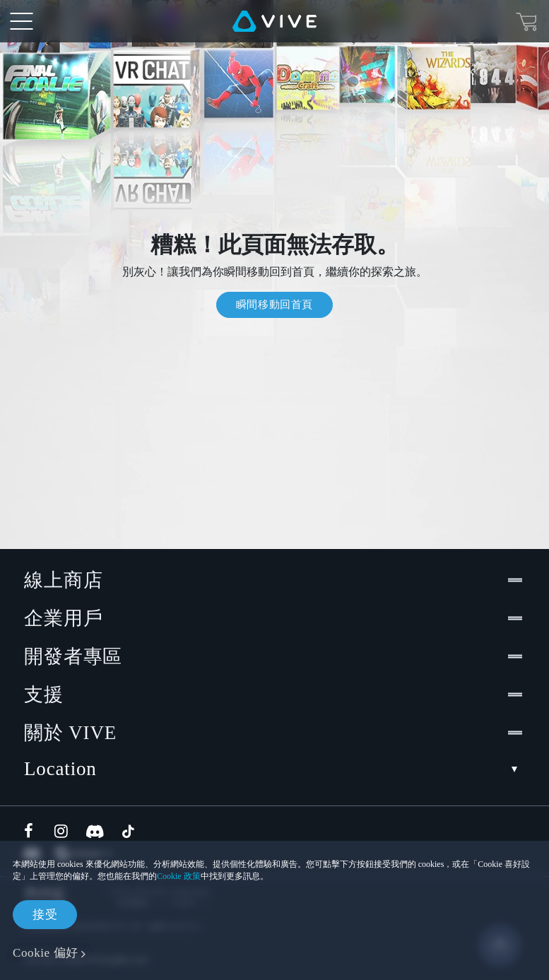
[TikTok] (128, 831)
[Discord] (95, 831)
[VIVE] (274, 21)
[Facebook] (32, 831)
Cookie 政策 (179, 876)
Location (274, 769)
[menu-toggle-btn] (21, 21)
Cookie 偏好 (46, 953)
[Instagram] (62, 831)
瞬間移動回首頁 (274, 305)
